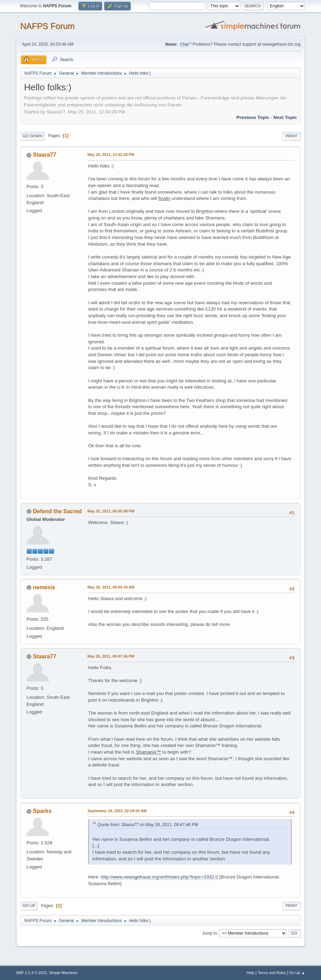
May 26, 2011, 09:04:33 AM (111, 587)
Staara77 (45, 155)
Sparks (42, 811)
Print (291, 136)
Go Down (32, 136)
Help (250, 973)
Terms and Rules (272, 973)
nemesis (44, 587)
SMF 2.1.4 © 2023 (31, 973)
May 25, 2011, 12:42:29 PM (111, 155)
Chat (184, 44)
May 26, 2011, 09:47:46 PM (111, 656)
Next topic (285, 117)
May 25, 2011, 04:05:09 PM (111, 511)
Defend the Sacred (58, 511)
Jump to (210, 933)
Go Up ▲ (297, 973)
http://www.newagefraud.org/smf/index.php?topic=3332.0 (159, 877)
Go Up (29, 906)
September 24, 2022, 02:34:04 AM (117, 811)
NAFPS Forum (47, 26)
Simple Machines (63, 973)
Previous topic (253, 117)
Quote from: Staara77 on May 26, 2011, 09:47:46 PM (148, 825)
